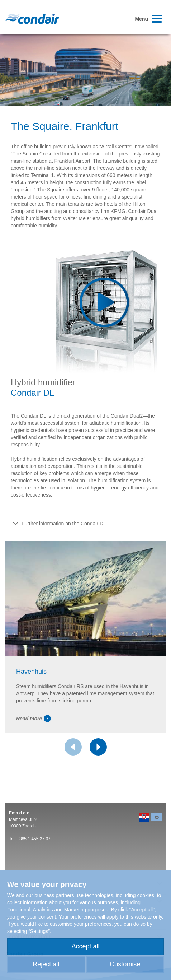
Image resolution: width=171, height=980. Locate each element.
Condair (32, 19)
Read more (34, 719)
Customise (125, 964)
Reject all (46, 964)
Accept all (85, 946)
